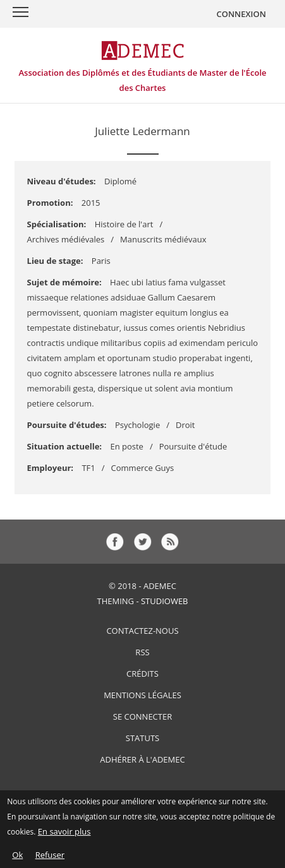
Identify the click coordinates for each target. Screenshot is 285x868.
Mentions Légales (142, 695)
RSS (142, 652)
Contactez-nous (142, 631)
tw (143, 542)
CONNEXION (241, 14)
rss (170, 542)
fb (115, 542)
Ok (17, 859)
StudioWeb (165, 601)
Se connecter (142, 716)
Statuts (142, 738)
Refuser (50, 859)
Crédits (142, 674)
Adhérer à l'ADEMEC (142, 759)
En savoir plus (64, 835)
